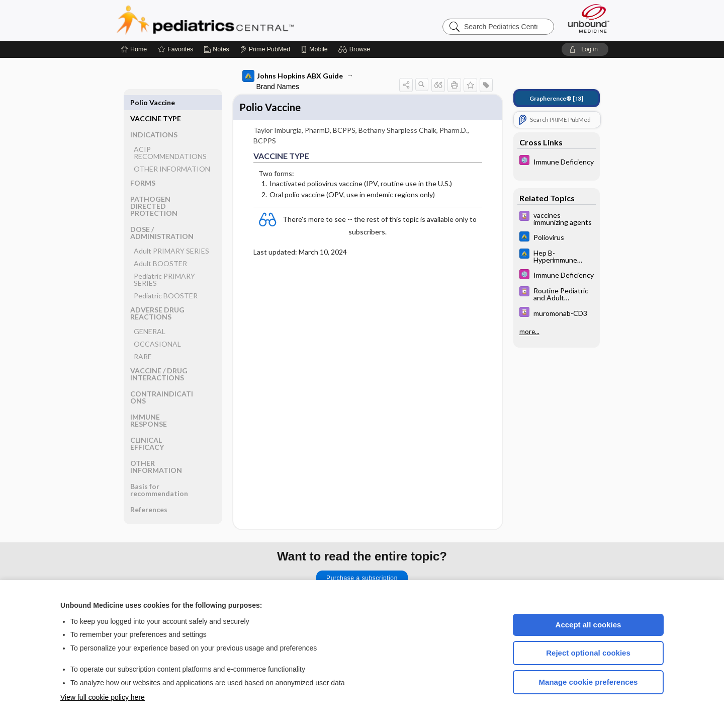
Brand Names (278, 87)
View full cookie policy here (103, 697)
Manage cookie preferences (589, 682)
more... (529, 331)
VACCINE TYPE (156, 102)
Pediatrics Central (241, 20)
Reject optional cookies (588, 653)
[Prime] (265, 49)
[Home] (134, 49)
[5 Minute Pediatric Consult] (557, 161)
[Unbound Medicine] (589, 18)
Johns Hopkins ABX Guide (293, 76)
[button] (356, 49)
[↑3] (556, 98)
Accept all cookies (589, 625)
